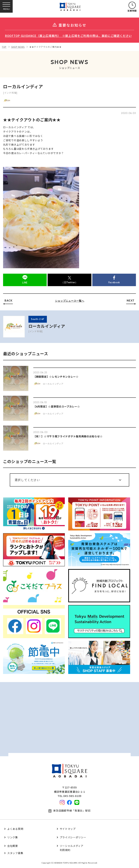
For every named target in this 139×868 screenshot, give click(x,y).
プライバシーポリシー (73, 837)
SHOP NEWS (18, 47)
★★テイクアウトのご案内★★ (45, 47)
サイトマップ (68, 829)
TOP (4, 47)
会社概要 (13, 846)
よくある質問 (15, 829)
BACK (9, 301)
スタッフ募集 (15, 853)
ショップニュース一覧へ (70, 301)
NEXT (131, 301)
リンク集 (13, 837)
